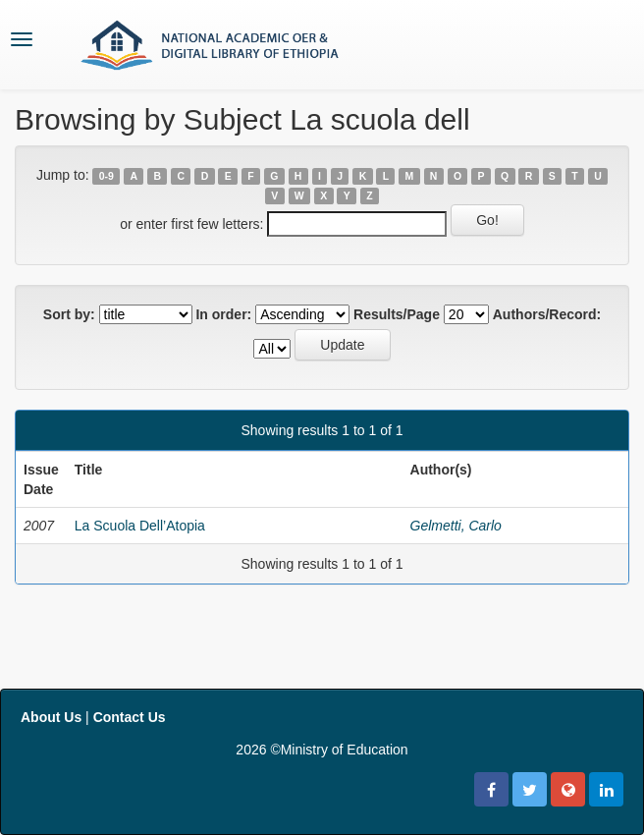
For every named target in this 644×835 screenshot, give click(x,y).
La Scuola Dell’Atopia (140, 526)
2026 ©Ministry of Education (322, 750)
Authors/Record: (547, 314)
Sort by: (69, 314)
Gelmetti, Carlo (456, 526)
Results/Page (397, 314)
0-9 (107, 176)
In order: (223, 314)
